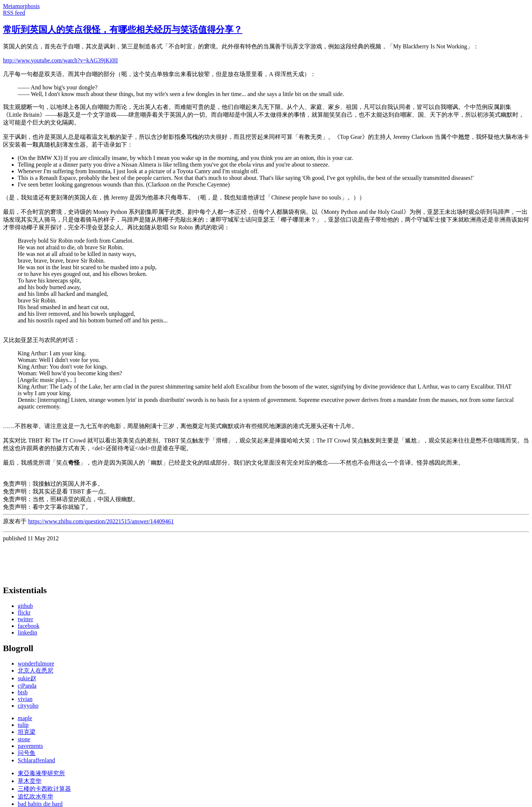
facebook (29, 626)
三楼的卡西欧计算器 (44, 789)
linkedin (27, 632)
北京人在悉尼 (35, 671)
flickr (24, 613)
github (25, 606)
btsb (23, 692)
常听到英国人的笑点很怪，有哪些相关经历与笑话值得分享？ (123, 30)
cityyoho (28, 706)
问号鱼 (27, 753)
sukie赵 (27, 678)
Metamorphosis (21, 6)
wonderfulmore (36, 664)
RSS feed (14, 13)
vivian (25, 699)
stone (24, 739)
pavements (30, 746)
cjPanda (27, 686)
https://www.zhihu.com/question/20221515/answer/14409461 (101, 521)
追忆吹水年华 (35, 796)
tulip (23, 725)
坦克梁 (27, 732)
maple (25, 718)
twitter (25, 619)
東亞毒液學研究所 (41, 773)
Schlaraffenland (36, 760)
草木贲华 (30, 781)
